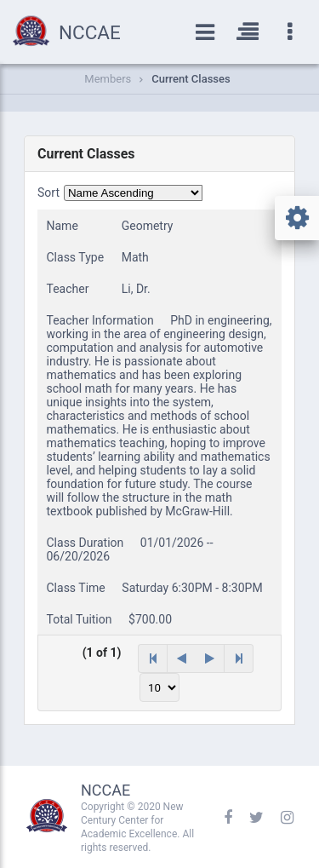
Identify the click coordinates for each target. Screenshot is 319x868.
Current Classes (191, 79)
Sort (48, 193)
